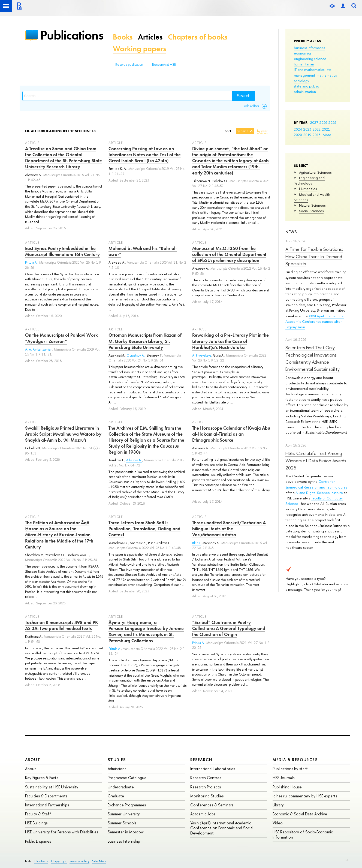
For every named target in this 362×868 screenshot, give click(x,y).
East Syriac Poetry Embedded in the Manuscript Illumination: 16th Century (62, 251)
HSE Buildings (36, 823)
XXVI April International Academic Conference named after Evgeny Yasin (315, 321)
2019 (307, 135)
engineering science (310, 59)
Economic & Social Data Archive (300, 814)
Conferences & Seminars (212, 805)
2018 (317, 135)
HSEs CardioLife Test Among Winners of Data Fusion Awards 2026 (316, 460)
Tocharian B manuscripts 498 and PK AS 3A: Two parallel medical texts (62, 625)
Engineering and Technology (309, 180)
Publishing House (287, 787)
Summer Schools (122, 823)
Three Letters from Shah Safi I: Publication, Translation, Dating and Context (144, 529)
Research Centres (206, 778)
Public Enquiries (38, 841)
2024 (298, 129)
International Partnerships (47, 805)
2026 (323, 122)
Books (123, 37)
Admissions (117, 769)
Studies (117, 760)
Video (278, 823)
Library (278, 805)
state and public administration (306, 89)
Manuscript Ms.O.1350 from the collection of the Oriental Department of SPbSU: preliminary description (229, 254)
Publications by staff (290, 769)
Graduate (116, 796)
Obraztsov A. (136, 355)
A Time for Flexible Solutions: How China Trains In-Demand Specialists (314, 256)
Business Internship (124, 841)
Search (244, 96)
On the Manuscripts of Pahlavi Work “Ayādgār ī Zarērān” (61, 338)
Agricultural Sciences (315, 172)
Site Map (99, 861)
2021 (326, 129)
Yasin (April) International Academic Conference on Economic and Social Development (222, 828)
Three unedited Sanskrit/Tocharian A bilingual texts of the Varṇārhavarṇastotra (229, 529)
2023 (307, 129)
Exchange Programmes (127, 805)
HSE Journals (283, 778)
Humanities (308, 189)
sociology (301, 81)
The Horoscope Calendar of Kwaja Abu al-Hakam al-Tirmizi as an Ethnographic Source (231, 434)
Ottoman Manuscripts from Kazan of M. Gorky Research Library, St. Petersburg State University (145, 341)
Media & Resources (295, 760)
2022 (317, 129)
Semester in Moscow (126, 832)
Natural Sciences (312, 205)
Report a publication (129, 65)
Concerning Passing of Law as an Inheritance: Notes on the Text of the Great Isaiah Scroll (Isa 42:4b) (145, 155)
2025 (332, 122)
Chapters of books (198, 37)
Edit (347, 860)
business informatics (309, 48)
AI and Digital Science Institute (319, 493)
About (33, 760)
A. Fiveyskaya (202, 355)
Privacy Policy (79, 861)
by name (243, 131)
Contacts (41, 861)
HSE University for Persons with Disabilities (62, 832)
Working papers (139, 49)
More (327, 135)
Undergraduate (121, 787)
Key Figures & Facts (42, 778)
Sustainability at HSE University (52, 787)
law (328, 70)
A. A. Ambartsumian (39, 349)
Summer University (124, 814)
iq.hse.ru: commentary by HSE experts (305, 796)
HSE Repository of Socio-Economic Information (303, 834)
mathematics (327, 75)
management (304, 75)
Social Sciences (311, 211)
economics (303, 53)
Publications (72, 35)
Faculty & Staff (38, 814)
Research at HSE (164, 65)
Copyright (59, 861)
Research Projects (206, 787)
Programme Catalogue (127, 778)
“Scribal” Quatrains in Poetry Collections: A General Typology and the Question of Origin (229, 628)
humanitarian (304, 64)
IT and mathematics (309, 70)
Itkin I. (197, 543)
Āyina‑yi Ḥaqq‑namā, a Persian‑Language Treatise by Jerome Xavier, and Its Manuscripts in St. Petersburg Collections (146, 631)
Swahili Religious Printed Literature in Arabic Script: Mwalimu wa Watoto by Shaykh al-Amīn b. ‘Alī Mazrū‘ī (63, 434)
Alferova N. (134, 460)
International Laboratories (213, 769)
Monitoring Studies (207, 796)
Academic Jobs (203, 814)
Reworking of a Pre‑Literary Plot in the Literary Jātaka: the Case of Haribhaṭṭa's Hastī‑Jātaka (230, 341)
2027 (314, 122)
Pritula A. (31, 263)
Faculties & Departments (46, 796)
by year (262, 131)
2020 (298, 135)
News (291, 232)
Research (201, 760)
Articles (150, 37)
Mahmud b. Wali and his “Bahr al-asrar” (143, 251)
